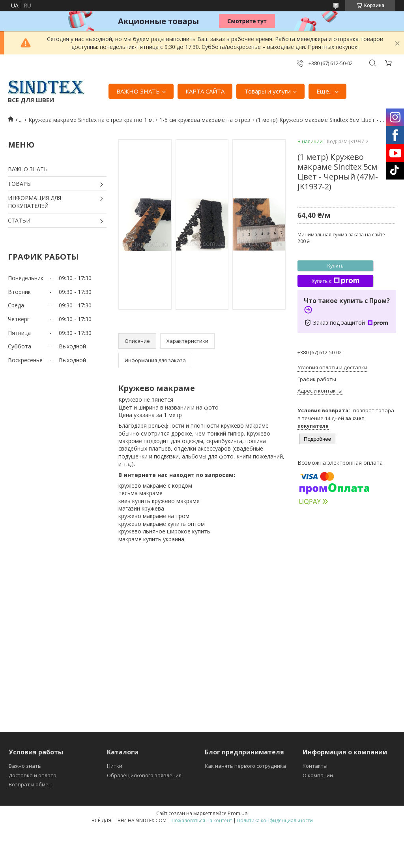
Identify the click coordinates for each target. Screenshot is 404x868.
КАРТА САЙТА (205, 91)
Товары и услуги (267, 91)
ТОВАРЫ (20, 184)
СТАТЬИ (19, 220)
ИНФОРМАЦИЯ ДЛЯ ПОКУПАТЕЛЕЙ (35, 202)
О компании (318, 775)
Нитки (115, 766)
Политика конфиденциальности (275, 820)
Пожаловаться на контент (202, 820)
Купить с (335, 281)
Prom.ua (238, 813)
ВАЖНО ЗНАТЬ (138, 91)
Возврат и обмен (30, 784)
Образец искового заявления (144, 775)
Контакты (315, 766)
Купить (335, 266)
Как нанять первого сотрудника (245, 766)
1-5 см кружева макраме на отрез (205, 120)
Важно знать (25, 766)
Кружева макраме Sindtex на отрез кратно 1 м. (91, 120)
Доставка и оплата (33, 775)
